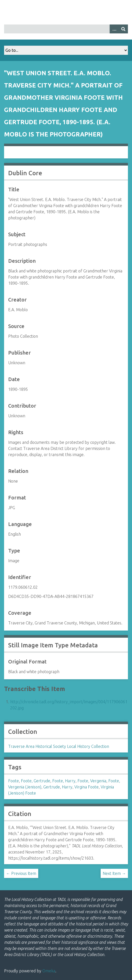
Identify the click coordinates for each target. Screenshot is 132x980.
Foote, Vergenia (92, 781)
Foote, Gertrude (36, 781)
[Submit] (123, 29)
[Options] (114, 29)
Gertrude (52, 787)
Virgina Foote (87, 787)
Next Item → (114, 873)
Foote (14, 781)
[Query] (66, 29)
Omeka (49, 971)
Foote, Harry (64, 781)
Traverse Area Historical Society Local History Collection (59, 746)
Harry (67, 787)
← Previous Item (21, 873)
